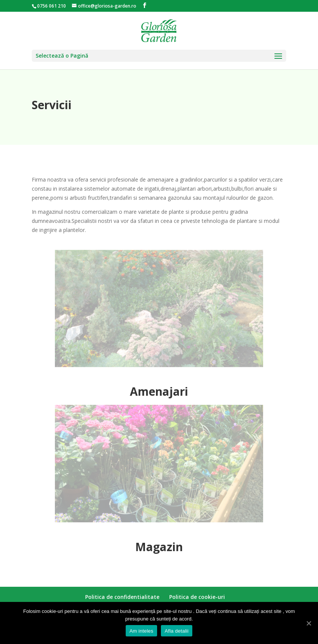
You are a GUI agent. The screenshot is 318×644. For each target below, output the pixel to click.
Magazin (159, 547)
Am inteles (141, 631)
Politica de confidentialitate (122, 597)
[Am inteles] (309, 623)
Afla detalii (177, 631)
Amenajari (159, 391)
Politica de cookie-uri (197, 597)
